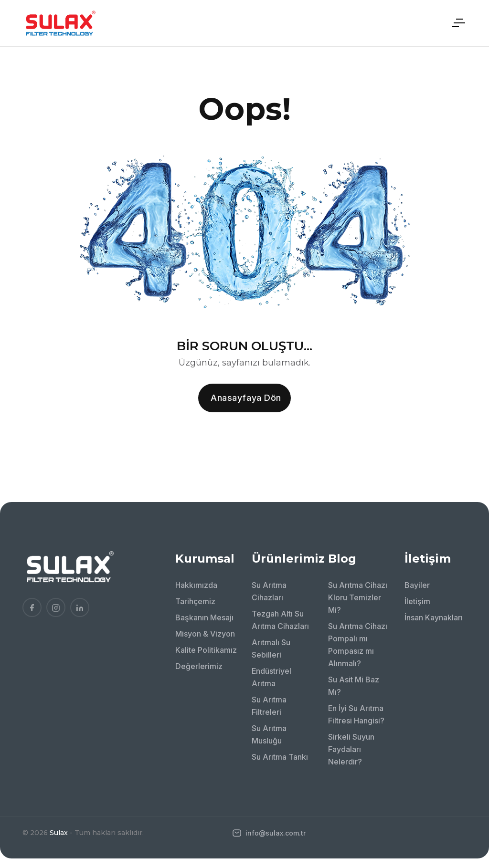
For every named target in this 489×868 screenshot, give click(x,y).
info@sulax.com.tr (269, 833)
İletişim (417, 601)
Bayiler (417, 585)
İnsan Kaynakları (434, 617)
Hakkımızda (196, 585)
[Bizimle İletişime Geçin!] (468, 742)
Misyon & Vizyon (205, 634)
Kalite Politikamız (206, 650)
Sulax (59, 833)
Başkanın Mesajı (204, 617)
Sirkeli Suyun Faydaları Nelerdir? (351, 749)
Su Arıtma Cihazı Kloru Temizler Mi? (358, 597)
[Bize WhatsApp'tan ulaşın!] (468, 794)
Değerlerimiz (199, 666)
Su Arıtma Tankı (280, 757)
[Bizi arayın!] (468, 768)
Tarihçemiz (195, 601)
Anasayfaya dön (246, 398)
